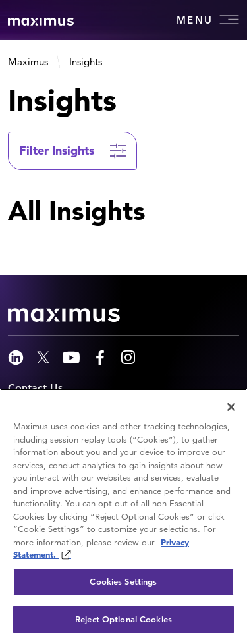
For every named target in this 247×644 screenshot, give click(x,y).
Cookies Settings (123, 582)
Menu (208, 20)
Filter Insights (57, 150)
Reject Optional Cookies (123, 619)
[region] (123, 516)
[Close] (231, 407)
